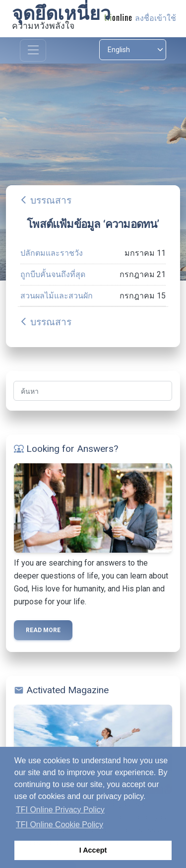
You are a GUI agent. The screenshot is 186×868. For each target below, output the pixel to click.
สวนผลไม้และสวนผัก (57, 296)
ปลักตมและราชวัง (52, 253)
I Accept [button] (93, 850)
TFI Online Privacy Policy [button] (60, 810)
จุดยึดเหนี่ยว (61, 13)
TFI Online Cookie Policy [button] (60, 825)
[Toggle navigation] (33, 50)
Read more (43, 630)
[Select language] (133, 50)
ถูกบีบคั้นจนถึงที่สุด (53, 274)
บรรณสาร (51, 200)
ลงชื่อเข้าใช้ (155, 18)
